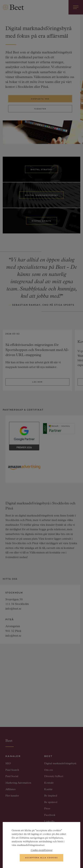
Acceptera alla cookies (41, 859)
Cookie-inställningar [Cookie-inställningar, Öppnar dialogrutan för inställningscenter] (42, 852)
